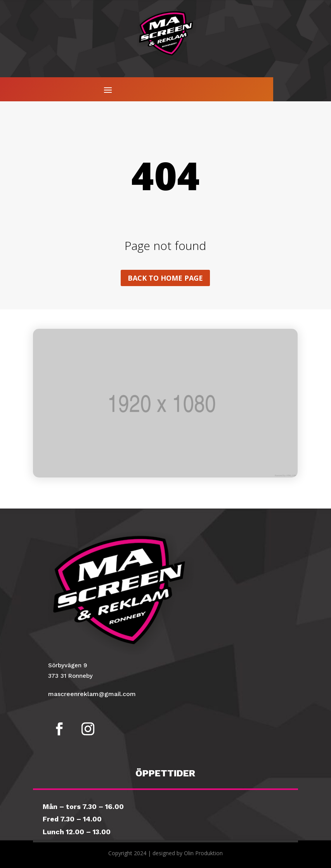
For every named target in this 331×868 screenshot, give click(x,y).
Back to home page (165, 278)
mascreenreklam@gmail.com (92, 694)
